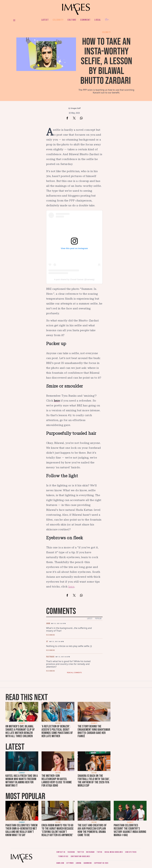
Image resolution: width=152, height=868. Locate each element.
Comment (85, 20)
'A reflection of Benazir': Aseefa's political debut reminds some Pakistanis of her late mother (57, 731)
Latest (45, 20)
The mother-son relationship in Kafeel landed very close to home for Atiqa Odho (57, 781)
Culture (72, 20)
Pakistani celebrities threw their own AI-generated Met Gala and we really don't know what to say (21, 830)
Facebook (71, 852)
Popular (98, 619)
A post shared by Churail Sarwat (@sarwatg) (74, 279)
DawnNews (88, 863)
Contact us (61, 852)
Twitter (80, 852)
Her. (107, 20)
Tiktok (99, 852)
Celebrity (58, 20)
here (71, 586)
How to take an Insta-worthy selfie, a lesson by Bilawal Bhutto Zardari (106, 61)
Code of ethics (131, 852)
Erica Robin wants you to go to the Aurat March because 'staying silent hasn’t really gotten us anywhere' (58, 830)
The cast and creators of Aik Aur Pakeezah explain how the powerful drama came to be (92, 830)
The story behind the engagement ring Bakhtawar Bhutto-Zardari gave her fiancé (94, 731)
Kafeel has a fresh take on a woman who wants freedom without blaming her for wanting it (22, 781)
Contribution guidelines (80, 856)
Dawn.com (60, 863)
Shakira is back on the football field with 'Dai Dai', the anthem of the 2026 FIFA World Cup (94, 781)
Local (98, 20)
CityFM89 (70, 863)
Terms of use (63, 856)
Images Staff (76, 108)
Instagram (90, 852)
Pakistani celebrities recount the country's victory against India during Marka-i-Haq (130, 830)
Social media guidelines (114, 852)
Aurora (79, 863)
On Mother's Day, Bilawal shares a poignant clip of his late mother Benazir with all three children (20, 731)
